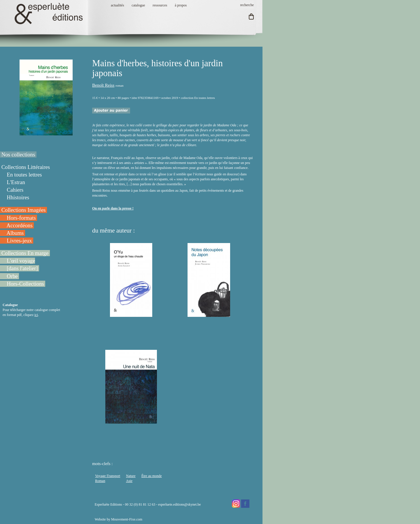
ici (36, 315)
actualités (117, 5)
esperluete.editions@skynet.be (179, 504)
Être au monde (152, 476)
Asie (129, 481)
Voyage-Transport (108, 476)
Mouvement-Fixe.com (127, 519)
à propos (181, 5)
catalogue (138, 5)
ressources (160, 5)
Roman (100, 481)
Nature (131, 476)
